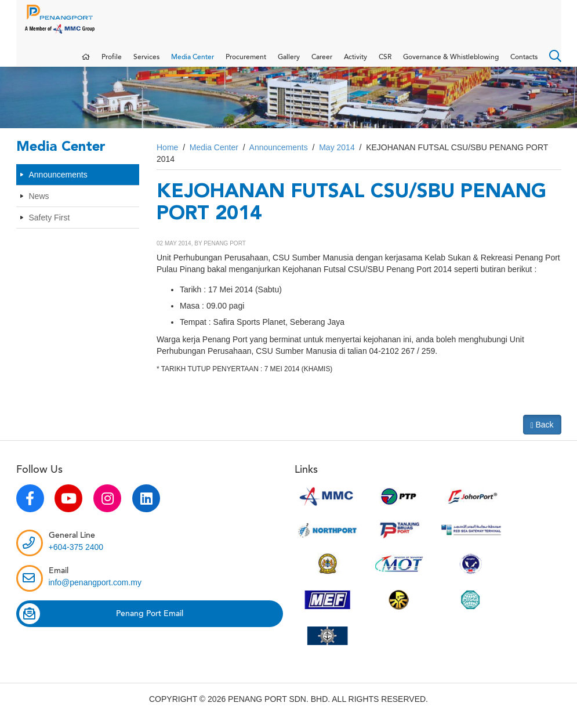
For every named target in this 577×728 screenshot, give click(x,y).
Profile (112, 63)
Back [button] (542, 437)
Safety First (50, 229)
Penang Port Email (101, 625)
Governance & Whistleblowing (451, 63)
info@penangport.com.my (95, 594)
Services (146, 63)
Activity (355, 63)
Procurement (246, 63)
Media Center (193, 63)
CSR (385, 63)
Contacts (524, 63)
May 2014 (337, 159)
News (39, 207)
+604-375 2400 (76, 559)
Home (167, 159)
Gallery (289, 63)
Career (322, 63)
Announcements (58, 186)
